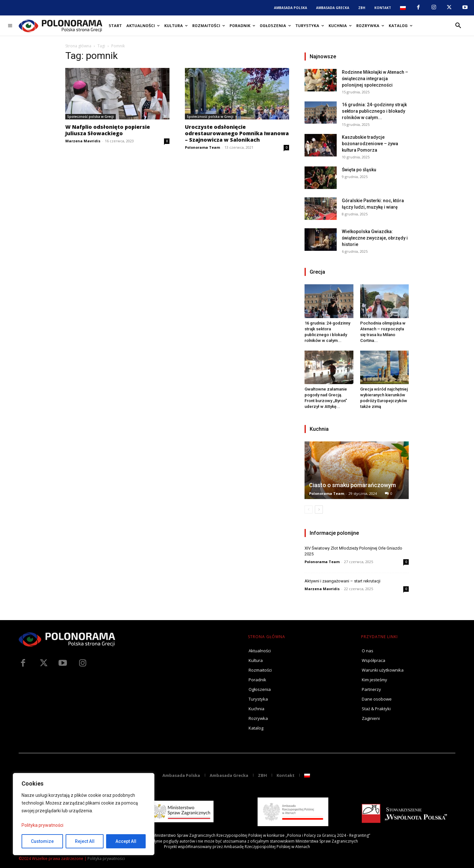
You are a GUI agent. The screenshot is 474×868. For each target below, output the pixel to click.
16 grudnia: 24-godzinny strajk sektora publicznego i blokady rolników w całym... (374, 111)
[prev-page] (309, 509)
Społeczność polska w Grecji (91, 117)
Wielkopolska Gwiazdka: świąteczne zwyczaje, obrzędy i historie (375, 238)
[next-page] (319, 509)
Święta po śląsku (359, 170)
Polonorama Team (202, 147)
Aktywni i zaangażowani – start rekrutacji (342, 581)
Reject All (85, 841)
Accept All (126, 841)
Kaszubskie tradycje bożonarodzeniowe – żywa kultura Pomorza (370, 144)
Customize (42, 841)
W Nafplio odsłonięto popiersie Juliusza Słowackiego (108, 130)
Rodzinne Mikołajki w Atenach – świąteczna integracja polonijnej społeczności (375, 79)
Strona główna (78, 46)
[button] (458, 26)
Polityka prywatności (42, 825)
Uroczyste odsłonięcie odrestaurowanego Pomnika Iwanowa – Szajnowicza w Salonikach (237, 133)
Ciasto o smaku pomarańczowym (352, 485)
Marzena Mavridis (83, 141)
